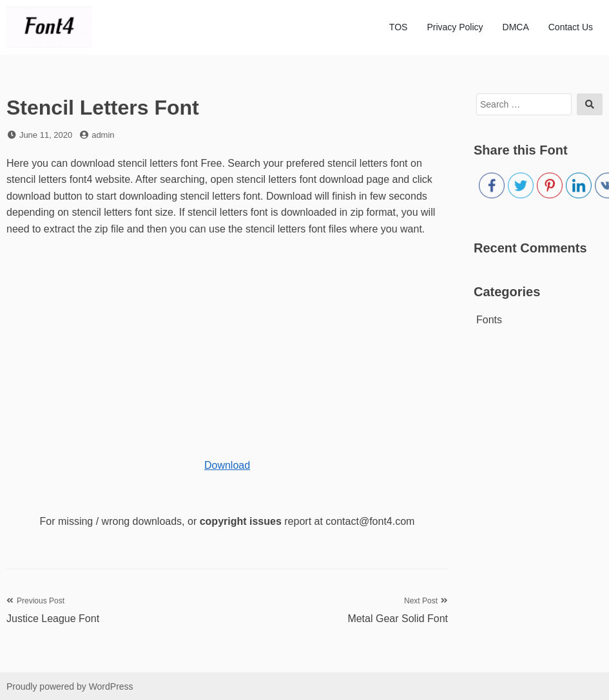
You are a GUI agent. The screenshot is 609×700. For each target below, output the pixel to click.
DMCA (516, 27)
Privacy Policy (455, 27)
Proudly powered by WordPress (70, 686)
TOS (399, 27)
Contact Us (571, 27)
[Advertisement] (221, 341)
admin (103, 135)
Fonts (489, 320)
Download (227, 465)
